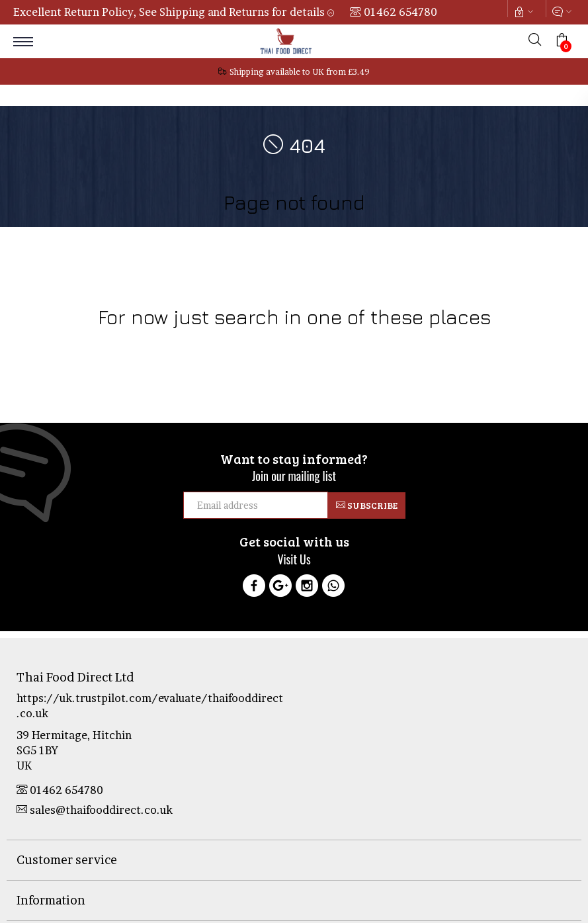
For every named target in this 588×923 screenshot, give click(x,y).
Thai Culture (304, 343)
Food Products (139, 343)
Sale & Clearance (370, 343)
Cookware (82, 343)
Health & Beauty (240, 343)
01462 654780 (400, 12)
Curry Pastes (437, 343)
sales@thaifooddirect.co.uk (95, 810)
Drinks (189, 343)
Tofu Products (498, 343)
